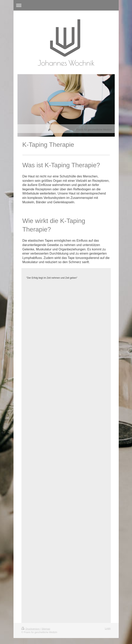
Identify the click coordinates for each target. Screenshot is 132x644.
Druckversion (31, 629)
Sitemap (46, 629)
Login (108, 628)
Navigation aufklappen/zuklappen (66, 5)
